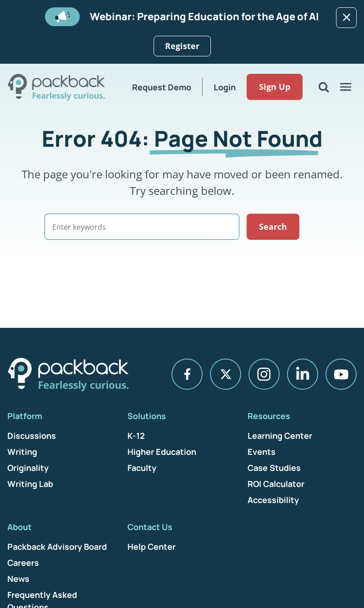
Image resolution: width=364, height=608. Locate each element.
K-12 (136, 436)
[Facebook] (187, 375)
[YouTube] (341, 375)
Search (293, 227)
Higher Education (162, 452)
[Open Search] (324, 87)
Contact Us (150, 527)
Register (182, 46)
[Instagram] (264, 375)
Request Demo (161, 87)
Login (224, 87)
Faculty (142, 468)
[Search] (152, 227)
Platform (25, 416)
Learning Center (280, 436)
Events (262, 452)
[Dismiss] (346, 18)
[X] (226, 375)
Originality (28, 468)
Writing (22, 452)
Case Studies (274, 468)
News (18, 579)
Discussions (32, 436)
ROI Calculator (276, 484)
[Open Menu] (346, 87)
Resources (269, 416)
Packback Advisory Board (57, 547)
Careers (23, 563)
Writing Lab (30, 484)
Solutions (147, 416)
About (19, 527)
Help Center (152, 547)
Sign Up (274, 87)
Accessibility (273, 500)
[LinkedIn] (303, 375)
